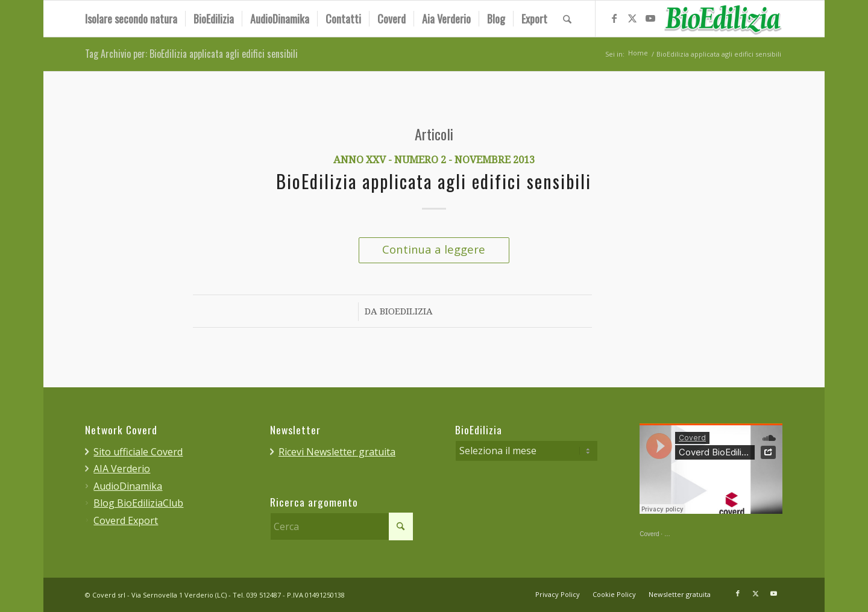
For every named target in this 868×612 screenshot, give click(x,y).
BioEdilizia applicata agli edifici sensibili (434, 183)
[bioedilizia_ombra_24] (723, 19)
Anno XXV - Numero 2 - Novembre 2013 (434, 161)
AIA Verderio (122, 469)
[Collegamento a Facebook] (614, 18)
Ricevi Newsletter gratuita (337, 452)
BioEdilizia (406, 312)
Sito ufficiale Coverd (138, 452)
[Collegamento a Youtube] (650, 18)
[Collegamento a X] (632, 18)
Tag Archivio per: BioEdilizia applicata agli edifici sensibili (191, 54)
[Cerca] (567, 19)
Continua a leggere (434, 249)
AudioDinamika (128, 486)
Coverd (649, 534)
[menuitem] (131, 19)
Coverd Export (126, 520)
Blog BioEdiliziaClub (138, 503)
